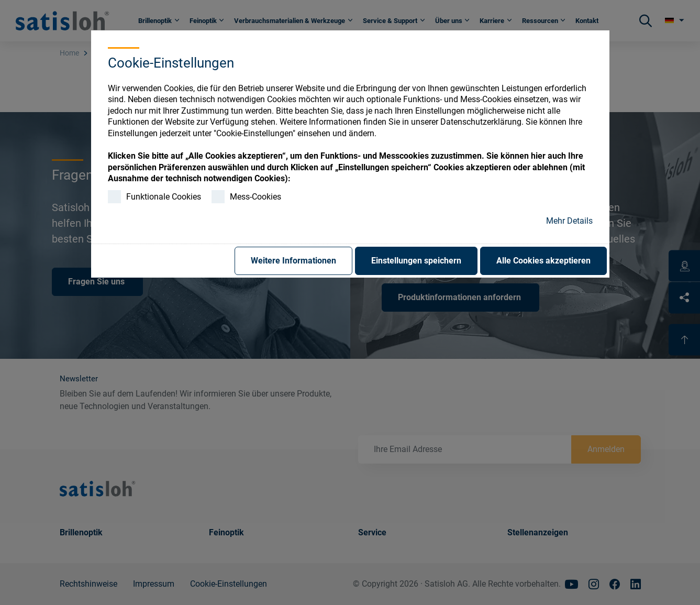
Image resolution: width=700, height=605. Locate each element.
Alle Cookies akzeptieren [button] (543, 261)
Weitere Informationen (293, 261)
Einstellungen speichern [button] (416, 261)
